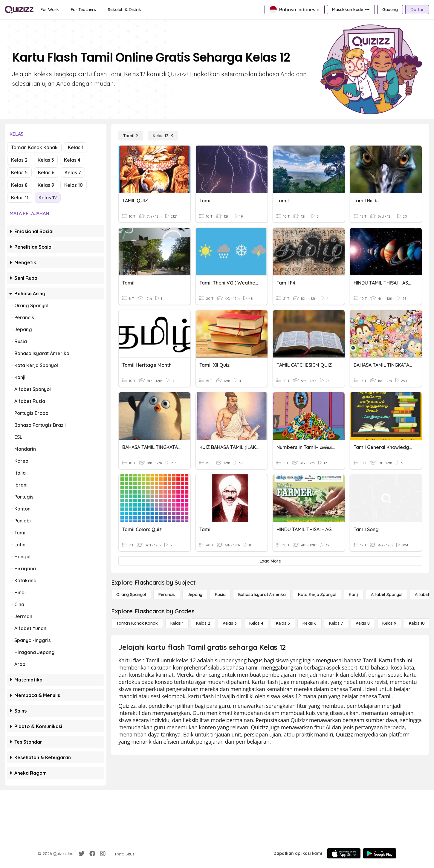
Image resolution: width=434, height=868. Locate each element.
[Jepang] (195, 595)
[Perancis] (167, 595)
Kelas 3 (46, 160)
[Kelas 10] (417, 623)
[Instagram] (103, 854)
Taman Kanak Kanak (34, 147)
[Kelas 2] (203, 623)
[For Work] (50, 10)
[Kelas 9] (389, 623)
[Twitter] (82, 854)
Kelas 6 (46, 172)
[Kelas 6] (310, 623)
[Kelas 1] (177, 623)
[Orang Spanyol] (131, 595)
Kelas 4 (72, 160)
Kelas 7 (73, 172)
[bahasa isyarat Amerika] (262, 595)
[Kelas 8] (363, 623)
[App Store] (344, 853)
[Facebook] (92, 854)
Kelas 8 (19, 185)
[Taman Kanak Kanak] (137, 623)
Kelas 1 (76, 147)
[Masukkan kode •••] (351, 10)
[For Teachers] (83, 10)
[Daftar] (417, 10)
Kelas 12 (48, 198)
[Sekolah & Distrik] (124, 10)
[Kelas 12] (163, 136)
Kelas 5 (19, 172)
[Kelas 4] (256, 623)
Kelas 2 (19, 160)
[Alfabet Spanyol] (387, 595)
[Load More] (270, 561)
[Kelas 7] (336, 623)
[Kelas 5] (283, 623)
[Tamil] (131, 136)
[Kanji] (354, 595)
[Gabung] (390, 10)
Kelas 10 (74, 185)
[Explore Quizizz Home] (19, 10)
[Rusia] (220, 595)
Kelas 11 (20, 198)
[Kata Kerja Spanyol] (317, 595)
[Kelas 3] (230, 623)
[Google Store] (380, 853)
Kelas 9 (46, 185)
